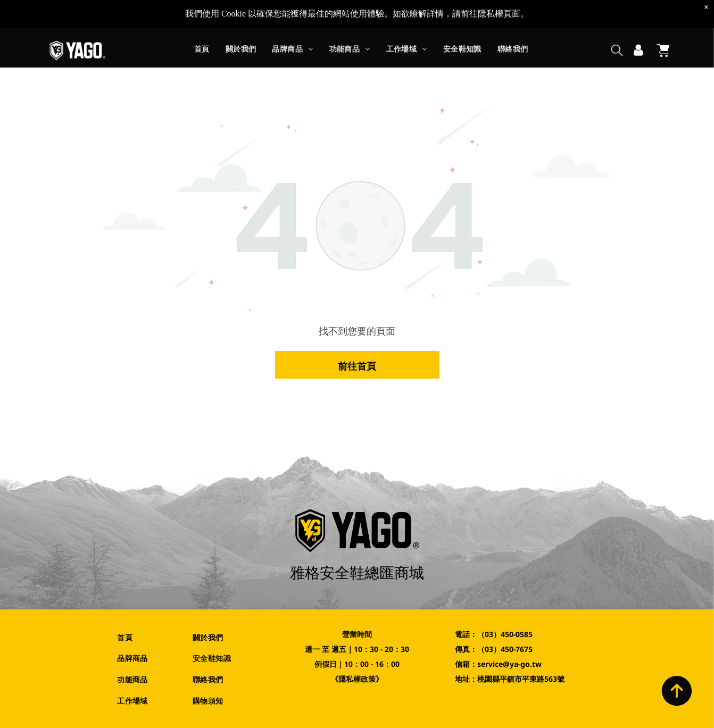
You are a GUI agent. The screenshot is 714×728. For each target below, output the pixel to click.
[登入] (638, 22)
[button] (292, 23)
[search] (617, 23)
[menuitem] (202, 23)
